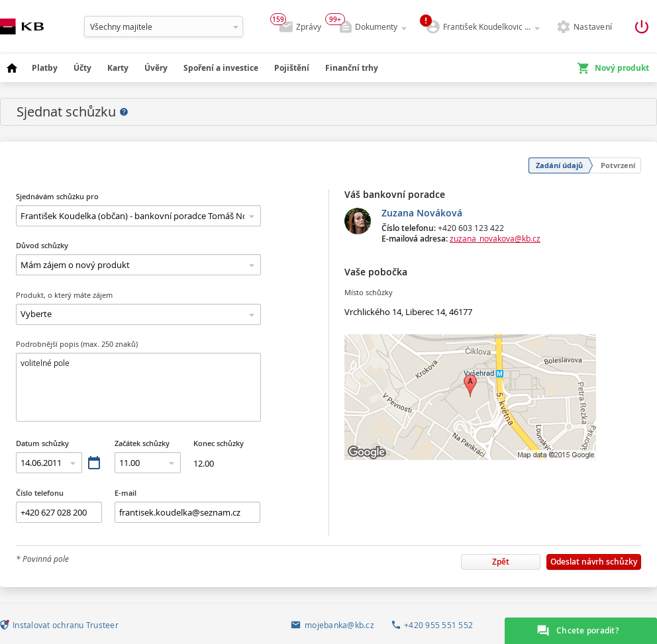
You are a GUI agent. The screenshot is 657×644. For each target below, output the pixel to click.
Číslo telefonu (40, 493)
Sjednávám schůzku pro (57, 196)
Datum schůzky (42, 443)
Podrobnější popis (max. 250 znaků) (77, 344)
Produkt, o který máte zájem (64, 295)
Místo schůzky (369, 292)
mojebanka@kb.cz (339, 625)
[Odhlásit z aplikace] (641, 27)
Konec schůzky (219, 443)
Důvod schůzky (42, 245)
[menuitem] (12, 68)
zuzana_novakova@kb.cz (495, 239)
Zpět (501, 562)
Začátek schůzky (142, 443)
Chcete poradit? (587, 630)
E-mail (126, 493)
